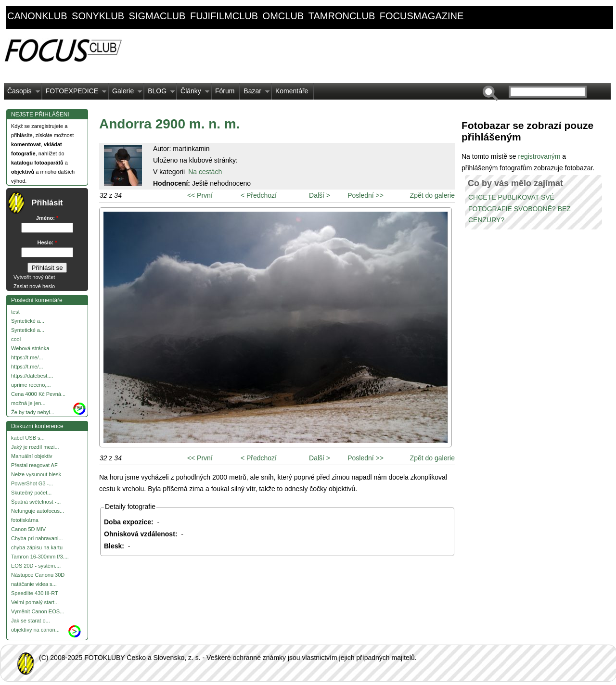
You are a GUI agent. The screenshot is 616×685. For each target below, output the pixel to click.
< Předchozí (259, 195)
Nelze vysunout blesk (36, 474)
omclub (283, 16)
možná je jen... (28, 403)
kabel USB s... (28, 438)
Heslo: (47, 242)
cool (16, 339)
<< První (200, 195)
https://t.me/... (27, 357)
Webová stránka (30, 348)
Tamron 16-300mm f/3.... (40, 557)
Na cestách (205, 172)
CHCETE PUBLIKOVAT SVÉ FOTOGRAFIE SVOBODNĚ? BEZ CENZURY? (520, 209)
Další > (320, 195)
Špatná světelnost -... (36, 502)
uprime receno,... (31, 385)
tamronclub (342, 16)
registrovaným (540, 156)
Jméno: (47, 218)
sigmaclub (157, 16)
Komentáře (292, 91)
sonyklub (98, 16)
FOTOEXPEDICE (74, 93)
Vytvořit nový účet (34, 277)
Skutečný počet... (31, 493)
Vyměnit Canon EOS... (38, 611)
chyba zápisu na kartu (37, 547)
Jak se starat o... (31, 621)
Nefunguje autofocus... (38, 511)
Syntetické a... (28, 321)
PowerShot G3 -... (32, 483)
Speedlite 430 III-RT (35, 593)
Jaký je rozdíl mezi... (35, 447)
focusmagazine (422, 16)
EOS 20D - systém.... (36, 566)
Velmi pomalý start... (35, 602)
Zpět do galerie (432, 195)
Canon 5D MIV (28, 529)
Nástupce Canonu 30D (38, 575)
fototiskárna (25, 520)
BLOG (160, 93)
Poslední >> (366, 195)
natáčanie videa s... (34, 584)
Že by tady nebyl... (33, 412)
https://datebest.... (32, 376)
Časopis (22, 93)
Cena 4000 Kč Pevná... (38, 394)
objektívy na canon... (35, 630)
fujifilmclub (224, 16)
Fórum (225, 91)
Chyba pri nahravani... (37, 538)
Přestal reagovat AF (34, 465)
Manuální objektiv (32, 456)
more (80, 407)
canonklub (37, 16)
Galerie (125, 93)
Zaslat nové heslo (34, 286)
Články (193, 93)
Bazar (255, 93)
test (15, 312)
